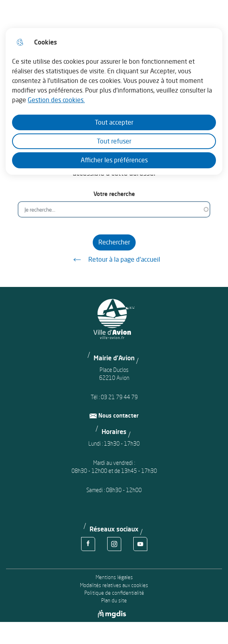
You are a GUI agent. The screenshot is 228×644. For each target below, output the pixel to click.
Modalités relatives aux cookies (114, 585)
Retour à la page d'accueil (114, 260)
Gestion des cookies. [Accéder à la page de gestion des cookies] (56, 100)
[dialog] (114, 101)
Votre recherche (114, 194)
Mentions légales (114, 577)
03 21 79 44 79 (119, 397)
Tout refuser (114, 141)
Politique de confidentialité (114, 593)
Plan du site (114, 601)
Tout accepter (114, 122)
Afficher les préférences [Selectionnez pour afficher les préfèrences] (114, 160)
